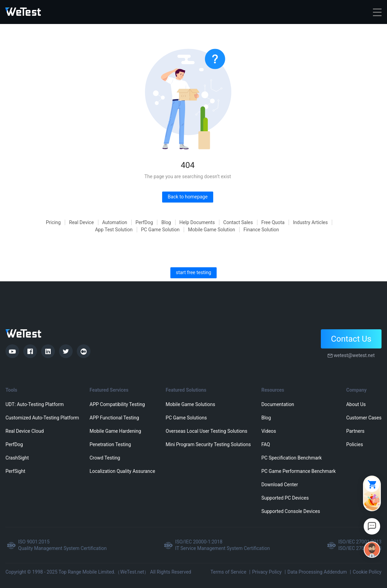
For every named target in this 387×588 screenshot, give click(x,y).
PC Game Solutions (186, 418)
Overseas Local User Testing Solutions (206, 431)
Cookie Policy (367, 572)
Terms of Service (228, 572)
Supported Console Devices (291, 511)
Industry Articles (311, 222)
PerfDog (144, 222)
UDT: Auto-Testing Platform (35, 404)
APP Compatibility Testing (117, 404)
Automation (115, 222)
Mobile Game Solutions (190, 404)
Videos (269, 431)
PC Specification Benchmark (291, 458)
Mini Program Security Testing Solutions (208, 444)
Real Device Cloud (25, 431)
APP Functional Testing (114, 418)
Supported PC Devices (285, 498)
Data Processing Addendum (317, 572)
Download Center (280, 485)
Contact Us (351, 339)
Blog (166, 222)
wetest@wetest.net (354, 355)
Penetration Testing (110, 444)
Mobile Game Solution (212, 230)
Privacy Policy (267, 572)
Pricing (53, 222)
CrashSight (17, 458)
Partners (355, 431)
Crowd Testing (105, 458)
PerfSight (15, 471)
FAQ (265, 444)
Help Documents (197, 222)
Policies (355, 444)
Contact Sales (238, 222)
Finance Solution (261, 230)
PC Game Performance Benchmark (298, 471)
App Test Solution (114, 230)
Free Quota (273, 222)
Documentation (278, 404)
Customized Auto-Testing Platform (42, 418)
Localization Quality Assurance (122, 471)
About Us (356, 404)
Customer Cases (364, 418)
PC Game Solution (160, 230)
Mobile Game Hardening (115, 431)
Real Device (82, 222)
